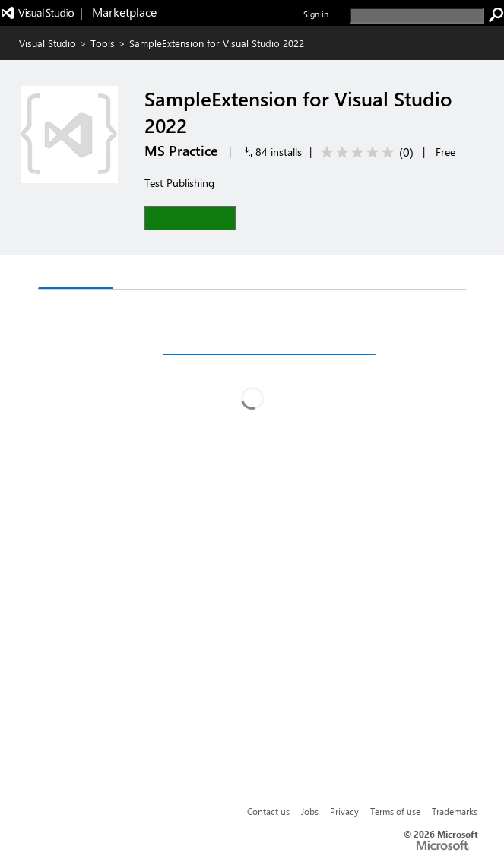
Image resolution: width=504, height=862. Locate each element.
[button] (190, 218)
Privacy (344, 811)
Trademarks (455, 811)
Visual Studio (48, 43)
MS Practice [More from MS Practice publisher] (181, 151)
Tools (103, 43)
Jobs (310, 811)
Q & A (141, 274)
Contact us (268, 811)
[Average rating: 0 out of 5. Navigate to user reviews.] (365, 152)
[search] (417, 16)
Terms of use (395, 811)
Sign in (316, 14)
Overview (76, 273)
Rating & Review (225, 274)
